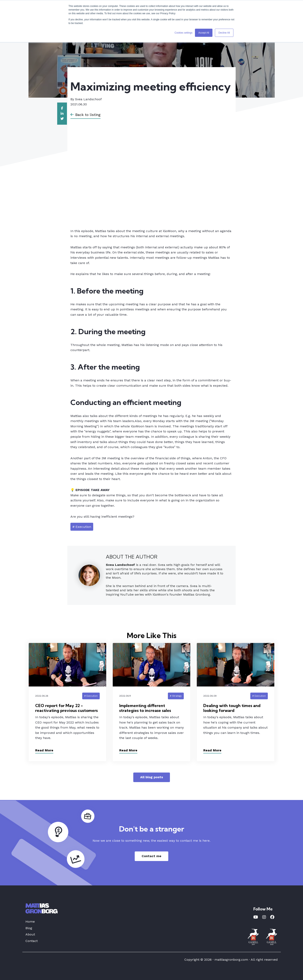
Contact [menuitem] (32, 941)
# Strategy (176, 696)
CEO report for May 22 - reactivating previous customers (66, 708)
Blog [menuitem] (29, 928)
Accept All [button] (204, 33)
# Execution (82, 527)
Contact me (151, 856)
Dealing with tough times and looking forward (232, 708)
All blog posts (152, 777)
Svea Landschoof (88, 99)
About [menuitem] (30, 934)
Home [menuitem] (30, 922)
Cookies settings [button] (184, 33)
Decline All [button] (224, 33)
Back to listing (85, 115)
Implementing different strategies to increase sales (145, 708)
